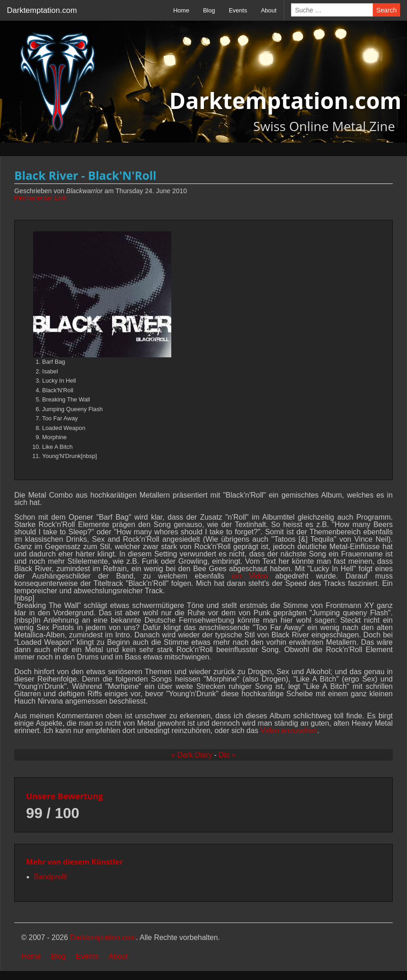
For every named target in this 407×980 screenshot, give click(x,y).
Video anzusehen (289, 731)
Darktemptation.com (42, 10)
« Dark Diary (192, 755)
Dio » (227, 755)
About (269, 10)
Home (181, 10)
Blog (209, 10)
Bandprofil (51, 877)
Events (238, 10)
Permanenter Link (41, 198)
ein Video (250, 576)
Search (386, 10)
